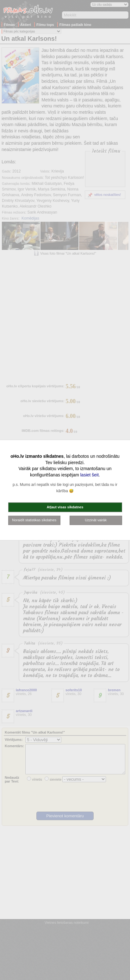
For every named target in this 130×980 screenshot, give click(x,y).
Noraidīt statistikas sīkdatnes (34, 520)
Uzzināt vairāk (96, 520)
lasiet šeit (90, 475)
